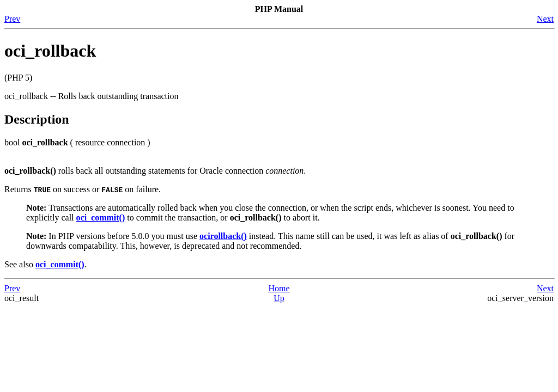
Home (279, 288)
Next (545, 19)
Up (279, 298)
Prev (12, 19)
